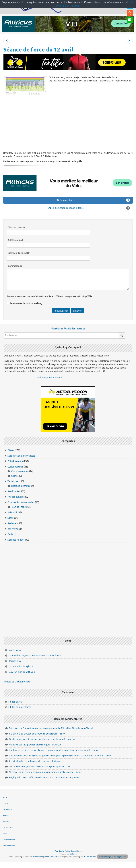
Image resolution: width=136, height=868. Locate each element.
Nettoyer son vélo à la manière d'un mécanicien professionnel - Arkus (46, 772)
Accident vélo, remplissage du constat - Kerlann (34, 761)
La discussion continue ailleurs (89, 208)
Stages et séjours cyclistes (21, 456)
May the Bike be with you (22, 672)
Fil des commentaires (20, 707)
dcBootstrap (38, 857)
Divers (11, 450)
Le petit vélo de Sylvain (21, 666)
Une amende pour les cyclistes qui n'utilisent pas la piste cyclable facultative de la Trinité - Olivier (60, 756)
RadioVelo (13, 523)
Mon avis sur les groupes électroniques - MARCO (35, 745)
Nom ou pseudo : (17, 227)
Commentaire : (16, 266)
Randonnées (14, 491)
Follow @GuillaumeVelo (50, 378)
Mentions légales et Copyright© (112, 857)
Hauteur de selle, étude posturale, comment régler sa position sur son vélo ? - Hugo (53, 750)
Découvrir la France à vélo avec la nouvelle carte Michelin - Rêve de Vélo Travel (51, 728)
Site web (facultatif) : (19, 253)
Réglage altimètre (21, 486)
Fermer (76, 6)
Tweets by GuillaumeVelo (17, 682)
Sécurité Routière (17, 540)
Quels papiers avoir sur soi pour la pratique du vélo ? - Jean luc (42, 739)
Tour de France (19, 507)
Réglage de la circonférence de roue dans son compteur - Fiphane (44, 778)
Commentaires (93, 200)
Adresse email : (16, 240)
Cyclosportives (15, 467)
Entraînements (15, 461)
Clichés (15, 476)
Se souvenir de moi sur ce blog (26, 303)
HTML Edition (53, 857)
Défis (10, 534)
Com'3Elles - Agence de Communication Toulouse (35, 656)
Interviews (13, 529)
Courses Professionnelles (21, 502)
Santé (10, 518)
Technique (13, 481)
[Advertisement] (68, 123)
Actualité (12, 512)
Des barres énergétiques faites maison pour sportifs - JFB (40, 767)
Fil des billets (15, 702)
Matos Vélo (15, 650)
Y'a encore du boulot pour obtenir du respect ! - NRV (37, 734)
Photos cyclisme (16, 497)
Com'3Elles (89, 857)
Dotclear (73, 854)
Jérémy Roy (15, 661)
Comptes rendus (20, 471)
